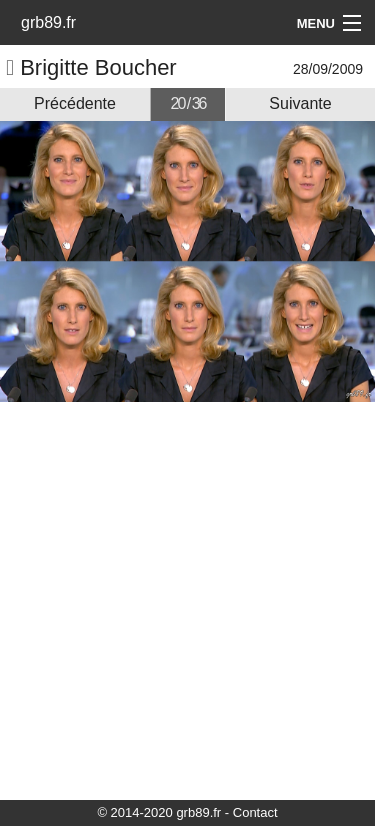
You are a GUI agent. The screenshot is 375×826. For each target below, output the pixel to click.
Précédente (75, 103)
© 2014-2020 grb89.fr (159, 812)
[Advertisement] (187, 599)
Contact (255, 812)
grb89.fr (48, 22)
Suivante (300, 103)
